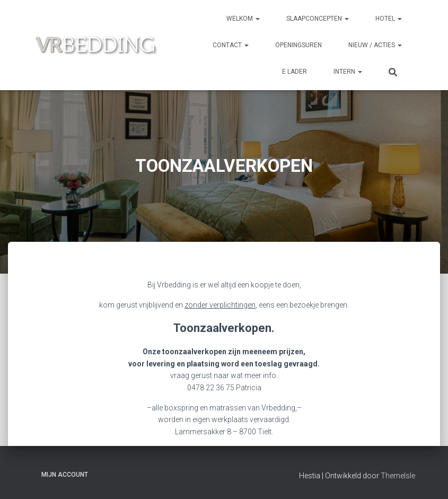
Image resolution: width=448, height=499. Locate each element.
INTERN (348, 72)
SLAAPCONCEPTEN (318, 19)
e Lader (295, 72)
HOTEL (389, 19)
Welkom (243, 19)
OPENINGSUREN (298, 45)
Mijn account (65, 475)
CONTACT (231, 45)
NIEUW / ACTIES (375, 45)
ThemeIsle (398, 476)
